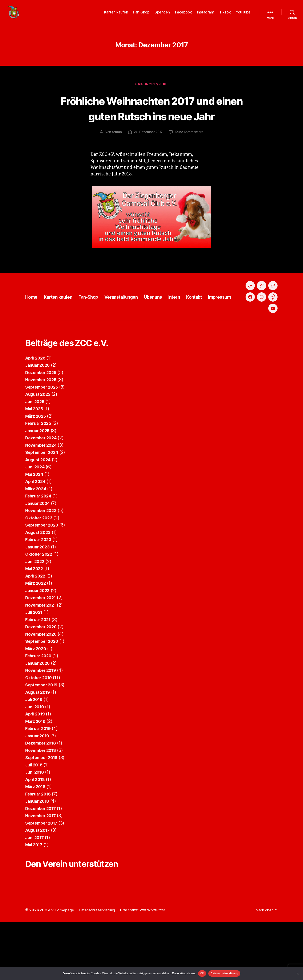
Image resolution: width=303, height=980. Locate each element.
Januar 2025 (39, 483)
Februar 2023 (39, 592)
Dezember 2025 (42, 425)
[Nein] (298, 973)
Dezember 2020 (42, 679)
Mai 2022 (35, 621)
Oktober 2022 (40, 606)
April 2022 (36, 628)
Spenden (162, 15)
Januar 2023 (39, 599)
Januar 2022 (39, 643)
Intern (195, 327)
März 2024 (37, 541)
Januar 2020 (39, 716)
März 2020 (37, 701)
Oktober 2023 (40, 570)
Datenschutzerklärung (224, 973)
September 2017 (43, 875)
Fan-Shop (141, 15)
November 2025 (42, 432)
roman (116, 139)
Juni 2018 (36, 824)
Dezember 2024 (42, 490)
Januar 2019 (38, 788)
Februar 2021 (39, 672)
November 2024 (42, 498)
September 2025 (43, 439)
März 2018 (36, 839)
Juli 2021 (35, 665)
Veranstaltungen (134, 327)
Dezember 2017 (42, 861)
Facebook (183, 15)
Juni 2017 (36, 890)
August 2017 (39, 883)
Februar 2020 (40, 708)
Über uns (171, 327)
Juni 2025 (36, 454)
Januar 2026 (39, 418)
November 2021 (42, 657)
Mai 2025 (35, 461)
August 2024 (39, 512)
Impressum (246, 327)
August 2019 (39, 745)
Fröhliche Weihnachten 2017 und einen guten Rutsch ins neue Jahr (152, 115)
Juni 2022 (36, 614)
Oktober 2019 (40, 730)
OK (202, 973)
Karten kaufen (116, 15)
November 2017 (42, 868)
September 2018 (43, 810)
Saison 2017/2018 (152, 91)
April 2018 (36, 832)
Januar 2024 (39, 556)
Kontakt (217, 327)
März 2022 (37, 636)
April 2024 (36, 534)
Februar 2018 (39, 846)
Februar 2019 (39, 781)
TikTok (225, 15)
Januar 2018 (38, 854)
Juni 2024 (36, 519)
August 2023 (39, 585)
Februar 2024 (40, 548)
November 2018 (42, 803)
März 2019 (36, 774)
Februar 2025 (39, 476)
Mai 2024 (35, 527)
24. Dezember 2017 (148, 139)
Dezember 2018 (42, 795)
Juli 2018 (35, 817)
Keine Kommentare (190, 139)
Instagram (206, 15)
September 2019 (43, 737)
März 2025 (37, 469)
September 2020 (43, 694)
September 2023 (43, 577)
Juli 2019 (35, 752)
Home (32, 327)
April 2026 (36, 410)
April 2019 (36, 766)
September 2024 (43, 505)
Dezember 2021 (42, 650)
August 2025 (39, 447)
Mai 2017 (35, 897)
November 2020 (42, 687)
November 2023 (42, 563)
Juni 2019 (36, 759)
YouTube (243, 15)
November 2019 (42, 723)
